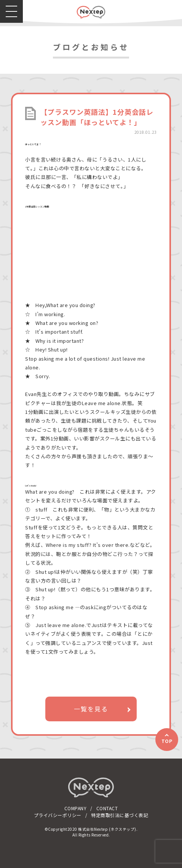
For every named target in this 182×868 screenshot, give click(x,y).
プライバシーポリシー (58, 815)
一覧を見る (91, 709)
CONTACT (107, 808)
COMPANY (76, 808)
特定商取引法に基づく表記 (120, 815)
